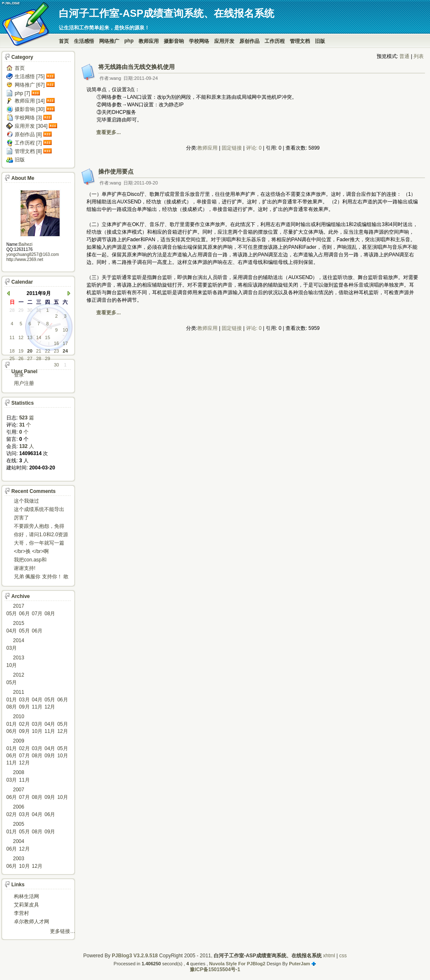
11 (12, 337)
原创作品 (249, 41)
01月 (12, 700)
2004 (19, 841)
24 (65, 351)
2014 (19, 640)
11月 (37, 707)
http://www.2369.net (25, 259)
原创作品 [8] (28, 134)
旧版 (320, 41)
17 (65, 343)
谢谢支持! (25, 568)
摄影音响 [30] (30, 109)
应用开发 (224, 41)
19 (21, 351)
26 (21, 358)
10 (65, 330)
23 (56, 351)
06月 (24, 614)
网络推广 (109, 41)
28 (12, 310)
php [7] (22, 93)
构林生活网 (26, 896)
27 (30, 358)
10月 (12, 665)
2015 (19, 623)
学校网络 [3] (28, 118)
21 (39, 351)
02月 (24, 724)
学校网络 (199, 41)
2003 (19, 859)
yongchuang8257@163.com (33, 254)
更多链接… (63, 931)
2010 (19, 717)
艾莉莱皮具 (26, 905)
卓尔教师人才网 (31, 922)
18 (12, 351)
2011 (19, 692)
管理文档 (300, 41)
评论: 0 (254, 148)
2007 (19, 790)
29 (21, 310)
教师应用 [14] (30, 101)
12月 (50, 707)
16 (56, 343)
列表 (419, 56)
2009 (19, 741)
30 (30, 310)
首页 (64, 41)
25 (12, 358)
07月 (37, 614)
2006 (19, 807)
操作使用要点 (116, 171)
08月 (50, 614)
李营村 (21, 913)
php (129, 41)
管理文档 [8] (28, 151)
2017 (19, 606)
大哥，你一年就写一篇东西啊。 (39, 544)
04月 (12, 631)
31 (39, 310)
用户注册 (24, 383)
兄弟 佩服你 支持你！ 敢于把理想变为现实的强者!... (41, 577)
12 (21, 337)
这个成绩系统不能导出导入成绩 (39, 510)
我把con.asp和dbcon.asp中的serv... (37, 560)
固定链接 (232, 148)
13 (30, 337)
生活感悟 (84, 41)
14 (39, 337)
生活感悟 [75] (30, 76)
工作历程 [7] (28, 143)
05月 (12, 614)
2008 (19, 772)
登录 (19, 375)
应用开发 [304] (31, 126)
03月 (12, 648)
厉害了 (21, 518)
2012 (19, 675)
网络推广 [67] (30, 85)
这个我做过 (26, 501)
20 (30, 351)
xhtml (329, 956)
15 (47, 337)
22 (47, 351)
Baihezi (25, 244)
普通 (404, 56)
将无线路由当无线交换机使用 (136, 67)
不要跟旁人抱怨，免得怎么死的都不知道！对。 (39, 527)
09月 (24, 707)
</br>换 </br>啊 (31, 551)
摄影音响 (174, 41)
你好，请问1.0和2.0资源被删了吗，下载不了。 (41, 535)
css (343, 956)
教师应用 (149, 41)
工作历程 (275, 41)
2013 (19, 658)
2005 (19, 824)
